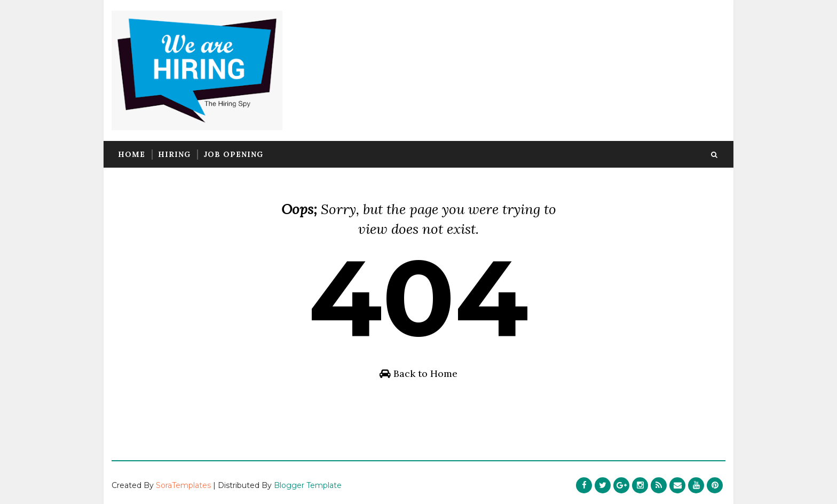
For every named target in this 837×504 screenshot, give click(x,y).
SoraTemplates (183, 485)
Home (132, 154)
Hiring (174, 154)
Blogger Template (308, 485)
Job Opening (233, 154)
